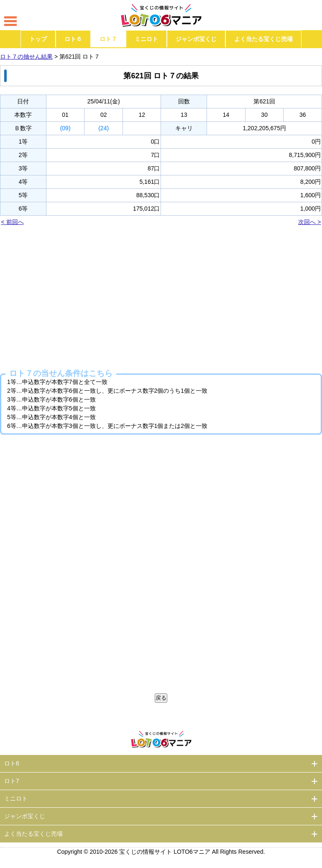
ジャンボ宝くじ (196, 39)
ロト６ (73, 39)
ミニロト (146, 39)
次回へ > (309, 222)
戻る (161, 698)
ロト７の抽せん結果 (26, 57)
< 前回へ (13, 222)
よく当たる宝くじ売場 (263, 39)
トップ (38, 39)
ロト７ (108, 39)
